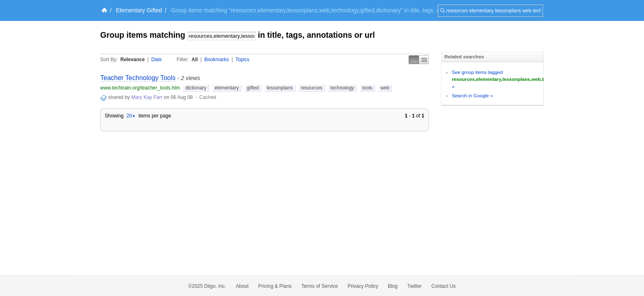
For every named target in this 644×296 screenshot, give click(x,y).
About (242, 286)
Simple (414, 60)
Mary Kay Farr (147, 97)
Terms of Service (319, 286)
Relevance (132, 60)
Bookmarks (216, 60)
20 (131, 116)
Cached (208, 97)
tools (367, 88)
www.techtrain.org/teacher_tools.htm (140, 88)
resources (312, 88)
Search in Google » (472, 95)
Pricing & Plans (275, 286)
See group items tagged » (529, 79)
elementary (227, 88)
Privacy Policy (363, 286)
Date (156, 60)
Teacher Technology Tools (138, 78)
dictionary (196, 88)
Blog (393, 286)
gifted (253, 88)
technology (342, 88)
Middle (424, 60)
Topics (242, 60)
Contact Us (443, 286)
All (194, 60)
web (385, 88)
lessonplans (280, 88)
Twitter (415, 286)
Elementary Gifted (139, 10)
